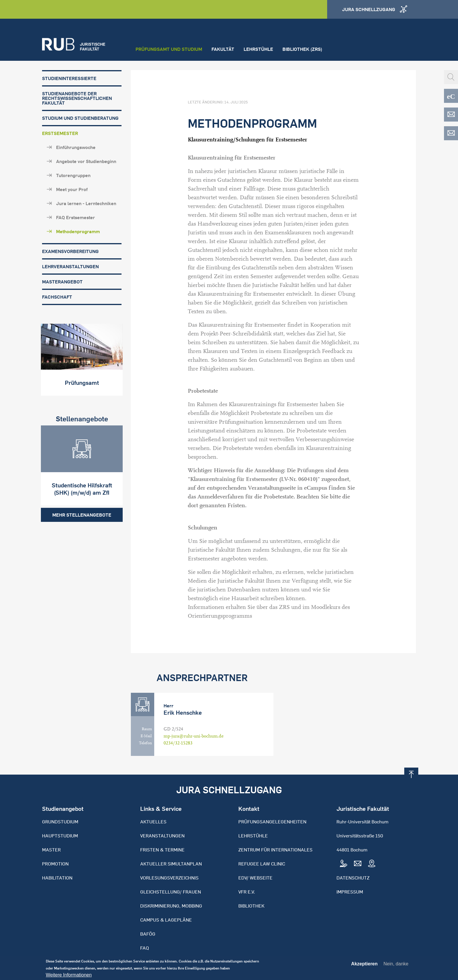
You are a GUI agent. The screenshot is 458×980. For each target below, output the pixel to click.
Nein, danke (396, 965)
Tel (343, 864)
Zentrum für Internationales (275, 850)
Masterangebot (62, 282)
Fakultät (223, 49)
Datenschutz (353, 878)
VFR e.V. (247, 892)
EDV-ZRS (451, 133)
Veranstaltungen (162, 836)
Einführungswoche (76, 147)
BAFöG (148, 934)
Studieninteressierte (69, 78)
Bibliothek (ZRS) (302, 49)
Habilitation (57, 878)
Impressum (350, 892)
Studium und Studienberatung (80, 118)
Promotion (55, 864)
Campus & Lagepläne (166, 920)
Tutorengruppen (73, 175)
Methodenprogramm (78, 231)
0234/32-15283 (178, 743)
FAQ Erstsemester (76, 217)
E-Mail (146, 736)
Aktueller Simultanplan (171, 864)
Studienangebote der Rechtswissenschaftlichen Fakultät (77, 98)
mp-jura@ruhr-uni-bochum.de (194, 736)
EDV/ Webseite (255, 878)
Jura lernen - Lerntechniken (86, 203)
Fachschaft (57, 297)
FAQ (145, 948)
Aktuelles (153, 822)
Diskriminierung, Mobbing (171, 906)
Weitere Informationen (69, 976)
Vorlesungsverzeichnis (169, 878)
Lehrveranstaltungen (70, 266)
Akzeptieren (364, 965)
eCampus (451, 96)
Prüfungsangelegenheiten (272, 822)
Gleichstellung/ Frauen (171, 892)
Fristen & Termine (162, 850)
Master (51, 850)
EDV (451, 115)
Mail (358, 864)
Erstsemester (60, 133)
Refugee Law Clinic (262, 864)
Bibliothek (251, 906)
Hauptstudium (60, 836)
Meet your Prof (72, 189)
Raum (147, 729)
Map (372, 864)
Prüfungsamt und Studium (169, 49)
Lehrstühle (258, 49)
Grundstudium (60, 822)
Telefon (145, 743)
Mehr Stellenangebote (82, 514)
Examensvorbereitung (70, 251)
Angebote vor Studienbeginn (86, 161)
